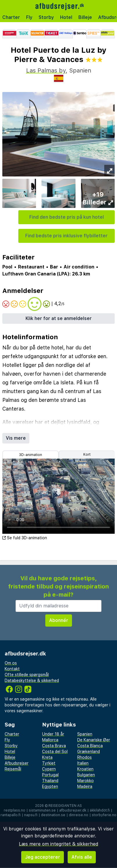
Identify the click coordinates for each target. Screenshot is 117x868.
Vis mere (16, 438)
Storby (46, 17)
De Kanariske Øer (94, 740)
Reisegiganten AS (65, 806)
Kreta (47, 757)
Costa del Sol (55, 752)
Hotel (66, 17)
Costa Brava (54, 746)
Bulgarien (86, 775)
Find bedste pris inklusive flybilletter (66, 236)
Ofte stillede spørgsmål (27, 675)
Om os (11, 663)
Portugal (50, 775)
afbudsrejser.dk (73, 810)
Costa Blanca (90, 746)
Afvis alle (82, 857)
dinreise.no (79, 815)
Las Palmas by (46, 70)
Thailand (50, 781)
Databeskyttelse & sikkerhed (32, 680)
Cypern (49, 769)
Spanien (85, 734)
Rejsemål (13, 769)
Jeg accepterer (43, 857)
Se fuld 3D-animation (25, 538)
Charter (11, 17)
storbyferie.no (104, 815)
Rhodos (84, 757)
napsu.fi (31, 815)
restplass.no (15, 810)
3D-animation (31, 455)
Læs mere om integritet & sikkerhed (59, 844)
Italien (83, 763)
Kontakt (12, 669)
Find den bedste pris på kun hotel (67, 217)
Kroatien (85, 769)
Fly (29, 17)
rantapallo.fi (11, 815)
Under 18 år (53, 734)
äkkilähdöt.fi (100, 810)
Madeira (85, 786)
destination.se (53, 815)
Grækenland (89, 752)
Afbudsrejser (17, 763)
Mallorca (50, 740)
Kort (87, 455)
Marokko (85, 781)
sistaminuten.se (42, 810)
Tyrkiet (49, 763)
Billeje (85, 17)
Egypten (50, 786)
